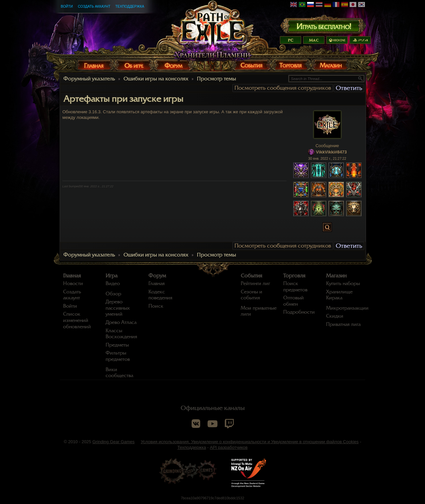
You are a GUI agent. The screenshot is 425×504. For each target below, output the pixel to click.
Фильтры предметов (118, 356)
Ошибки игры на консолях (156, 79)
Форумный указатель (89, 79)
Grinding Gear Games (113, 442)
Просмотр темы (216, 79)
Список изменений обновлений (77, 320)
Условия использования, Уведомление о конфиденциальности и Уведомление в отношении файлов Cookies (250, 442)
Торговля (294, 276)
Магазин (336, 276)
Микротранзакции (347, 308)
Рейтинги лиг (255, 283)
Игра (112, 276)
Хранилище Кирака (339, 295)
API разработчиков (229, 447)
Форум (157, 276)
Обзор (113, 294)
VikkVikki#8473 (332, 152)
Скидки (335, 316)
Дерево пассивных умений (118, 308)
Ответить (349, 88)
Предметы (117, 345)
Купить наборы (343, 283)
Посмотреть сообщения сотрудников (283, 88)
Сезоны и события (252, 295)
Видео (113, 283)
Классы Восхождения (121, 334)
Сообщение (327, 146)
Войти (67, 6)
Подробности (299, 312)
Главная (72, 276)
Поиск (156, 306)
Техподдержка (130, 6)
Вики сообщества (119, 373)
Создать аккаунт (94, 6)
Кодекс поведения (160, 295)
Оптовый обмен (294, 301)
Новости (73, 283)
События (252, 276)
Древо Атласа (121, 322)
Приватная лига (343, 324)
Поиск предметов (295, 287)
